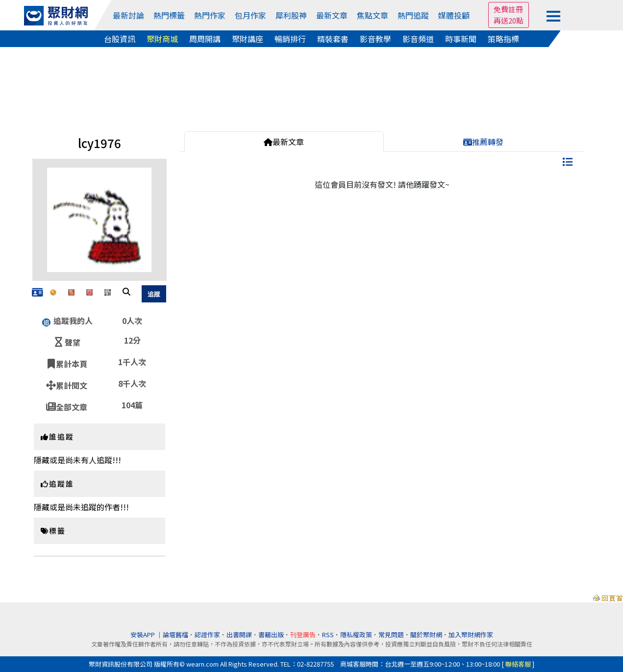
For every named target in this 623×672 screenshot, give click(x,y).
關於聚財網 (426, 635)
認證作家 (207, 635)
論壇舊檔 (175, 635)
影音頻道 (418, 39)
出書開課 (239, 635)
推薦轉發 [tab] (483, 142)
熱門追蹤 (413, 15)
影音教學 (375, 39)
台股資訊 (120, 39)
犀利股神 (291, 15)
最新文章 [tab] (284, 142)
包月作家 (250, 15)
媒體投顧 (454, 15)
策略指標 (503, 39)
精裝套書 (333, 39)
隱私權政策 (356, 635)
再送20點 (509, 20)
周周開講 (205, 39)
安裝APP (143, 635)
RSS (328, 635)
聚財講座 (248, 39)
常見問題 (391, 635)
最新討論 (128, 15)
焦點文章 (373, 15)
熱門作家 (210, 15)
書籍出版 (271, 635)
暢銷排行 (290, 39)
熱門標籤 (169, 15)
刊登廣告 (303, 635)
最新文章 (332, 15)
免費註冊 (508, 9)
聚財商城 (162, 39)
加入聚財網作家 (471, 635)
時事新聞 (461, 39)
